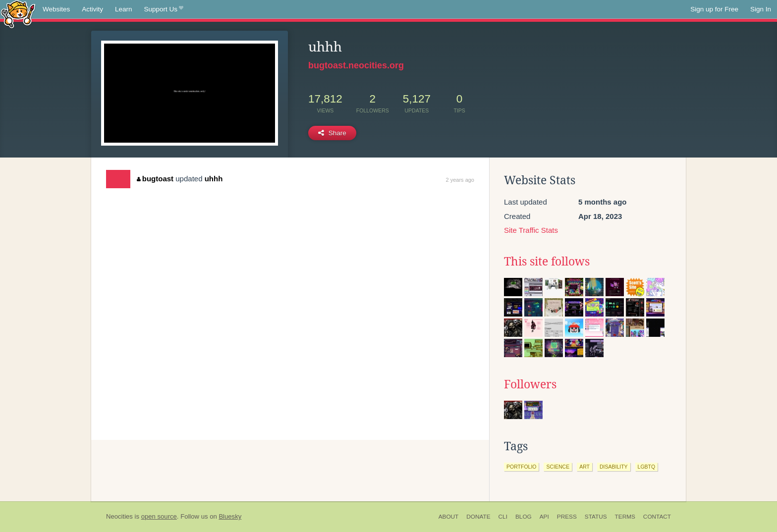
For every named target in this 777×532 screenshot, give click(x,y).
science (558, 467)
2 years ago (460, 180)
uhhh (214, 179)
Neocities (119, 516)
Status (596, 517)
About (449, 517)
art (584, 467)
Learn (124, 9)
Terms (625, 517)
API (544, 517)
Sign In (761, 9)
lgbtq (647, 467)
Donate (478, 517)
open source (159, 516)
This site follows (547, 262)
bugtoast (155, 179)
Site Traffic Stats (531, 230)
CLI (503, 517)
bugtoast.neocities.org (356, 65)
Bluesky (230, 516)
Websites (56, 9)
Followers (530, 384)
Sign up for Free (714, 9)
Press (567, 517)
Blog (524, 517)
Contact (657, 517)
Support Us (164, 9)
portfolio (521, 467)
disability (614, 467)
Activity (92, 9)
